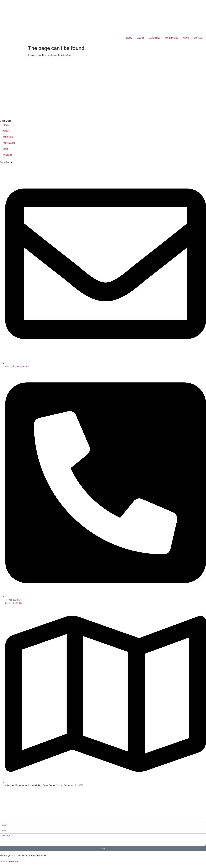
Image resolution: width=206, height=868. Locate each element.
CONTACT (199, 38)
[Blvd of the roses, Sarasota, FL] (103, 85)
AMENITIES (155, 38)
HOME (129, 38)
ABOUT (141, 38)
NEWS (186, 38)
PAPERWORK (172, 38)
